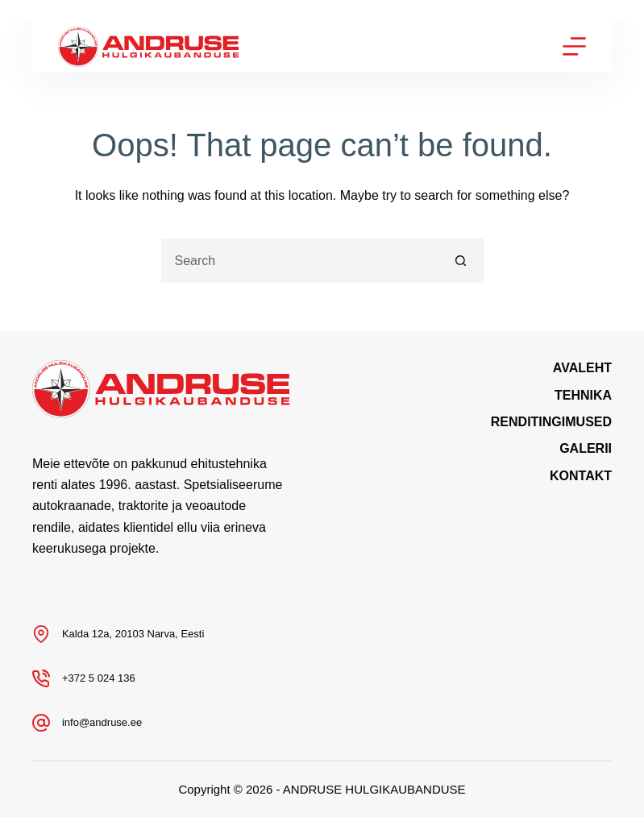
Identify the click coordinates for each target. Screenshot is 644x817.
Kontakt (581, 476)
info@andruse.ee (102, 722)
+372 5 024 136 (99, 678)
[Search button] (461, 261)
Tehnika (583, 395)
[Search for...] (300, 261)
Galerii (586, 448)
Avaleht (582, 368)
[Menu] (574, 46)
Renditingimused (551, 422)
